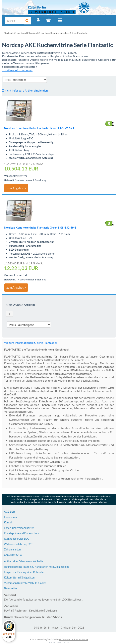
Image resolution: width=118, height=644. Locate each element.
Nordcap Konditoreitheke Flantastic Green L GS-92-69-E (39, 128)
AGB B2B (9, 512)
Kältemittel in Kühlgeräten (19, 577)
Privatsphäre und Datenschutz (21, 533)
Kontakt (9, 522)
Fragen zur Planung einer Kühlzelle (24, 572)
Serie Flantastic (80, 33)
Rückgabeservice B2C (17, 539)
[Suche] (15, 21)
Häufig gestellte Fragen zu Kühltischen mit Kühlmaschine (37, 567)
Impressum (10, 517)
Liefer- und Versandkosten (19, 528)
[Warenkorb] (48, 20)
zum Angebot (16, 188)
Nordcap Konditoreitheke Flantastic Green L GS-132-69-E (40, 227)
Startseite (9, 33)
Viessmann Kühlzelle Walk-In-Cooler (25, 583)
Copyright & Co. (13, 555)
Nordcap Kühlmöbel (27, 33)
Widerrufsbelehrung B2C (18, 544)
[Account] (38, 20)
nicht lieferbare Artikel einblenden (25, 90)
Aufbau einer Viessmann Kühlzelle (23, 561)
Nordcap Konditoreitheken (55, 33)
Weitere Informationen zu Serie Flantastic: (31, 343)
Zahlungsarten (12, 549)
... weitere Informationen (17, 70)
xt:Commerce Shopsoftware (74, 639)
